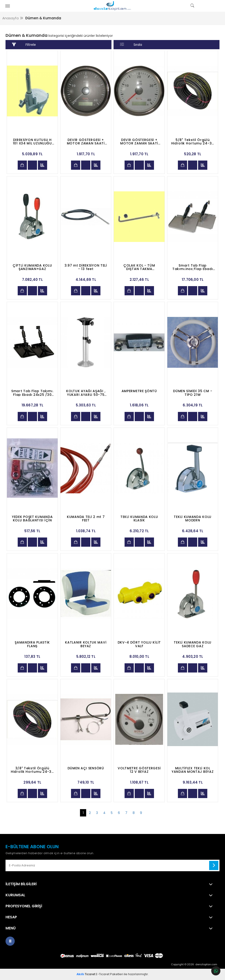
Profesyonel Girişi (24, 906)
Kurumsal (15, 895)
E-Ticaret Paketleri (110, 974)
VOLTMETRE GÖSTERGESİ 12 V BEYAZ (139, 770)
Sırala (131, 45)
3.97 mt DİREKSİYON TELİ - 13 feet (86, 267)
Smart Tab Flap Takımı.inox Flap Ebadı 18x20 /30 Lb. (193, 267)
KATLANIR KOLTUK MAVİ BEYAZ (86, 644)
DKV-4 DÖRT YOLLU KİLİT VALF (139, 644)
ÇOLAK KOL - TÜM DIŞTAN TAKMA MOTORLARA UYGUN (139, 267)
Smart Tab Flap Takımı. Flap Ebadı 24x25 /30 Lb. (32, 393)
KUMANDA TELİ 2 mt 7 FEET (86, 519)
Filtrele (24, 45)
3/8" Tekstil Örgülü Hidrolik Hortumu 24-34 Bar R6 (32, 770)
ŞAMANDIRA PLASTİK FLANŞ (32, 644)
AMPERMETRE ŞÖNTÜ (139, 391)
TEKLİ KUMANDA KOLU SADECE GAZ (193, 644)
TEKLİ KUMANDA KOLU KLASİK (139, 519)
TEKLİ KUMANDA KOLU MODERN (193, 519)
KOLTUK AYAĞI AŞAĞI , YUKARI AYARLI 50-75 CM (86, 393)
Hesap (11, 917)
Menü (11, 928)
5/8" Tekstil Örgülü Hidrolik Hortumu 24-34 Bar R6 (193, 142)
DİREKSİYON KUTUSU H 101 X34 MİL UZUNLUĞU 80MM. (32, 142)
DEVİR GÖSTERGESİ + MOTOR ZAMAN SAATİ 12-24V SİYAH (86, 142)
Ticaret (86, 974)
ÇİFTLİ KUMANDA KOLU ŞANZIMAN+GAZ (32, 267)
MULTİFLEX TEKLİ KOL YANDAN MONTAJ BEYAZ (193, 770)
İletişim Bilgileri (21, 884)
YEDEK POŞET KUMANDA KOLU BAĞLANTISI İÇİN (32, 519)
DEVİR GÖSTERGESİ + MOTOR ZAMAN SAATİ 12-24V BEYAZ (139, 142)
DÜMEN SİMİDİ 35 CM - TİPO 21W (193, 393)
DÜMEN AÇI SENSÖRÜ (86, 769)
